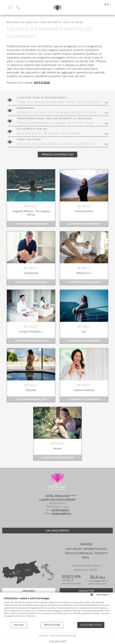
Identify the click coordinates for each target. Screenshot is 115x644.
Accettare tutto (91, 625)
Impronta (43, 636)
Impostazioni (52, 625)
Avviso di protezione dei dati (63, 636)
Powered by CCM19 (58, 641)
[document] (57, 609)
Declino (19, 625)
